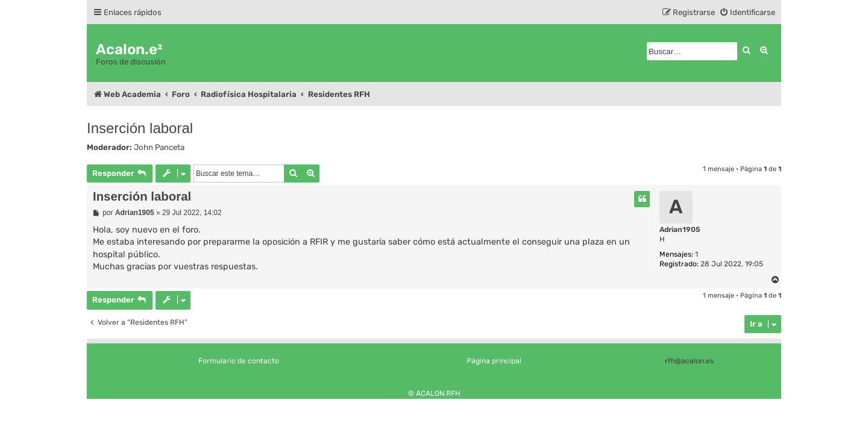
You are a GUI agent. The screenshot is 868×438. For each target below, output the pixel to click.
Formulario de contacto (239, 361)
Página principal (494, 361)
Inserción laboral (140, 128)
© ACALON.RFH (434, 393)
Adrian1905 (680, 230)
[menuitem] (747, 12)
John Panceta (159, 147)
